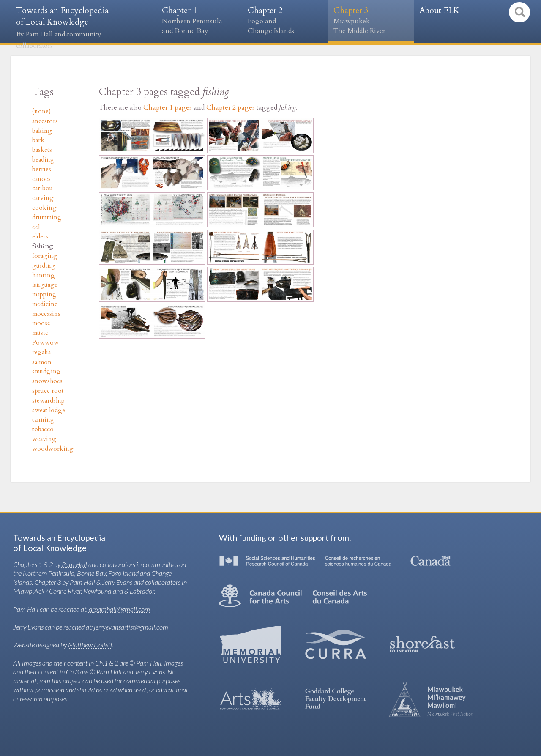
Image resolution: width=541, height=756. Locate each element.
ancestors (45, 121)
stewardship (48, 401)
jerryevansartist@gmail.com (131, 627)
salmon (42, 362)
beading (43, 160)
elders (40, 237)
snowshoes (47, 381)
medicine (45, 304)
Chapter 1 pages (168, 107)
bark (38, 140)
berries (42, 169)
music (40, 333)
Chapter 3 (371, 21)
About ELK (439, 11)
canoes (41, 179)
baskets (42, 150)
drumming (47, 218)
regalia (41, 352)
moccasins (46, 314)
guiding (44, 266)
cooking (44, 208)
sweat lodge (49, 410)
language (45, 285)
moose (41, 323)
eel (36, 227)
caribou (42, 188)
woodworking (53, 449)
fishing (43, 246)
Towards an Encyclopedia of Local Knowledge (62, 28)
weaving (44, 439)
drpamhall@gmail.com (119, 609)
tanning (43, 420)
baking (42, 131)
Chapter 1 (200, 21)
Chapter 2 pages (231, 107)
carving (43, 198)
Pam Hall (74, 564)
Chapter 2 (286, 21)
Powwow (45, 343)
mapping (44, 294)
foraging (45, 256)
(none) (41, 111)
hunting (44, 275)
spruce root (48, 391)
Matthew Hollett (90, 645)
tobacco (43, 429)
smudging (46, 371)
